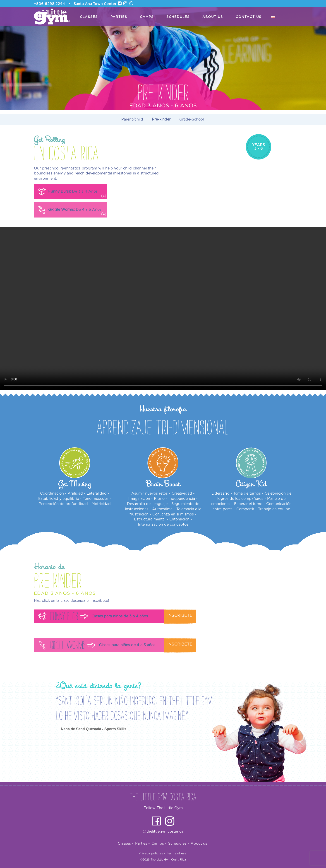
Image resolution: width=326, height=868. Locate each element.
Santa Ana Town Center (95, 4)
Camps (147, 17)
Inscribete (180, 616)
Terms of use (177, 853)
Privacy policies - (152, 853)
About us (213, 17)
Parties (119, 17)
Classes (89, 17)
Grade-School (192, 119)
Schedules (178, 17)
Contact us (249, 17)
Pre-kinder (161, 119)
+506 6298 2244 (49, 4)
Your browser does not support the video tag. (163, 309)
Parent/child (132, 119)
